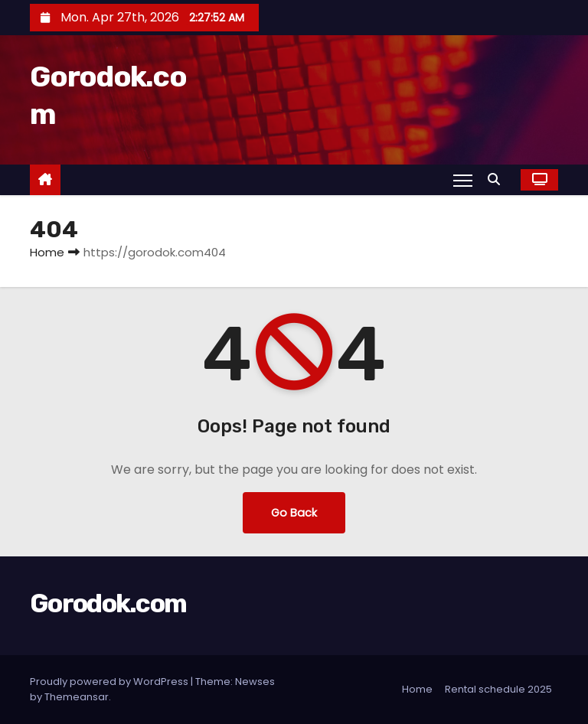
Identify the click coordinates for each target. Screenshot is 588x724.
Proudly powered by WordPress (110, 682)
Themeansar (77, 697)
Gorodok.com (108, 603)
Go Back (294, 513)
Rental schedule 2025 (498, 689)
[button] (498, 179)
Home (47, 252)
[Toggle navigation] (463, 180)
